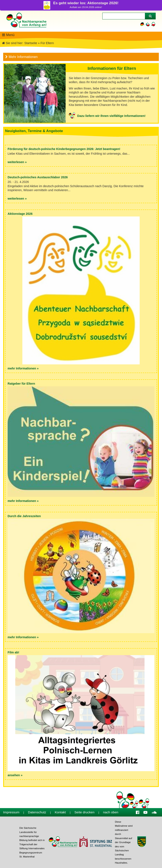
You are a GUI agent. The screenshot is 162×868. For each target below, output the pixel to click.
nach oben (111, 812)
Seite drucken (84, 812)
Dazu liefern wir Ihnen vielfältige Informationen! (111, 116)
